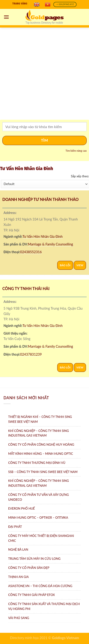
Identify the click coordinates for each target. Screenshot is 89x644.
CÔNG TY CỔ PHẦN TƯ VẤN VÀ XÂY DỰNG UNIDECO (38, 497)
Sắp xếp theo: (80, 176)
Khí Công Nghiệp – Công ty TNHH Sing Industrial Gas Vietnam (39, 433)
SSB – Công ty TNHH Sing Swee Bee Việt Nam (43, 472)
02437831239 (31, 354)
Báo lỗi (65, 265)
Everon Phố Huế (21, 508)
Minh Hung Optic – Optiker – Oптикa (38, 518)
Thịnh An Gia (18, 577)
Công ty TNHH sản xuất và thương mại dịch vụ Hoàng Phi (44, 606)
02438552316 (31, 252)
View (80, 265)
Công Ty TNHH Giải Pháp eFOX (32, 595)
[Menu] (6, 17)
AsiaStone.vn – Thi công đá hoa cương (40, 586)
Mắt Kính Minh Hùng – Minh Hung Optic (41, 454)
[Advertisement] (44, 74)
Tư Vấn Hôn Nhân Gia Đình (43, 236)
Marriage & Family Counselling (51, 244)
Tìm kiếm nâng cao (76, 151)
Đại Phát (15, 527)
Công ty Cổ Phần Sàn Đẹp (29, 568)
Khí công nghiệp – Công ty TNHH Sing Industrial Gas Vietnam (39, 483)
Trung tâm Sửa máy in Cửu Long (34, 559)
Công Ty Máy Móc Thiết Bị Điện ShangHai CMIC (41, 538)
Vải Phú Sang (19, 618)
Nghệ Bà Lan (18, 549)
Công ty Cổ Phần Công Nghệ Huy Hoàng (41, 444)
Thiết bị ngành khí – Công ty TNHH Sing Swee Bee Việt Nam (40, 419)
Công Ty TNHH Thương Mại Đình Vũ (37, 463)
